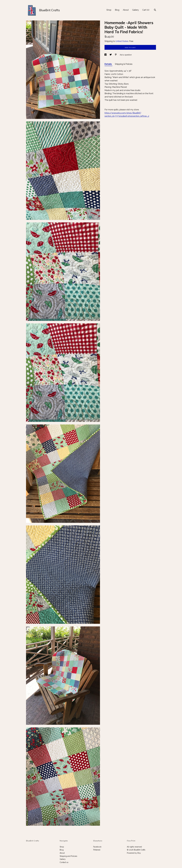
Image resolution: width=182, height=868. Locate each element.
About (126, 10)
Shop (109, 10)
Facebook (97, 847)
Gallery (135, 10)
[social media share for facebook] (106, 55)
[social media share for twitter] (111, 55)
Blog (117, 10)
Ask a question (126, 55)
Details (108, 64)
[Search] (155, 10)
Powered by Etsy (134, 853)
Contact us (64, 862)
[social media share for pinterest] (116, 55)
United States (122, 41)
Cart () (146, 10)
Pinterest (97, 850)
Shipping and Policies (68, 856)
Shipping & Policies (124, 64)
